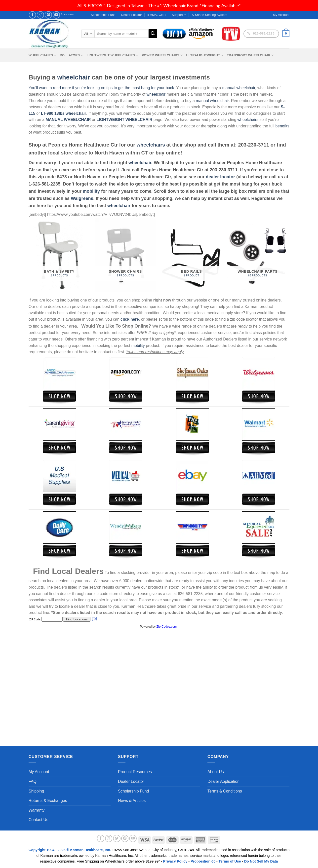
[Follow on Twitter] (117, 838)
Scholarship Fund (103, 15)
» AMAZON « (157, 15)
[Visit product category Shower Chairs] (125, 255)
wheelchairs (248, 120)
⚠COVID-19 (67, 14)
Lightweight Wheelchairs (113, 55)
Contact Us (38, 820)
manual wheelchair (239, 88)
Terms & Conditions (225, 791)
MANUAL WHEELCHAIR (68, 120)
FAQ (33, 781)
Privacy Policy (175, 861)
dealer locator (220, 177)
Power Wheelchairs (162, 55)
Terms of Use (230, 861)
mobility (91, 191)
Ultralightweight (205, 55)
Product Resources (135, 772)
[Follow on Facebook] (32, 15)
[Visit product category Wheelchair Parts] (258, 255)
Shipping (36, 791)
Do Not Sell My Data (261, 861)
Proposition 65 (203, 861)
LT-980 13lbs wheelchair (64, 113)
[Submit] (153, 34)
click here (130, 319)
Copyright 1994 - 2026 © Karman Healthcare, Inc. (70, 850)
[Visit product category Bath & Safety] (59, 255)
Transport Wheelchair (250, 55)
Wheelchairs (42, 55)
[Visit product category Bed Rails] (191, 255)
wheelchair (74, 77)
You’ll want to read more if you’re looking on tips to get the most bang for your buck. (102, 88)
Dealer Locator (131, 15)
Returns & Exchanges (48, 801)
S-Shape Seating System (210, 15)
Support (179, 15)
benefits (282, 126)
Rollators (72, 55)
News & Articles (132, 801)
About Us (216, 772)
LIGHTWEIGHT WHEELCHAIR (125, 120)
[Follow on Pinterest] (48, 15)
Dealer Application (223, 781)
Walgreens (82, 198)
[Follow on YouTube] (56, 15)
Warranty (37, 810)
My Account (39, 772)
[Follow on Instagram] (40, 15)
